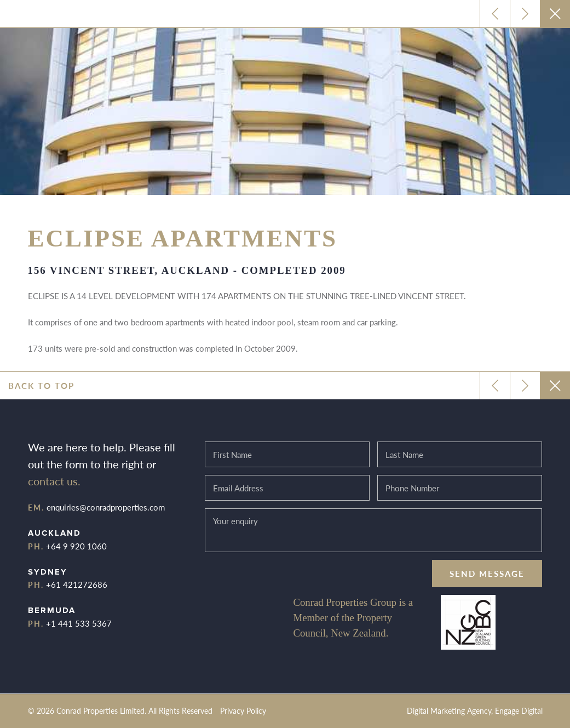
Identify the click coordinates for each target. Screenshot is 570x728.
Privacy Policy (243, 711)
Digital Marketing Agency (449, 711)
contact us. (54, 481)
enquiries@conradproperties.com (106, 507)
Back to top (41, 385)
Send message (487, 573)
